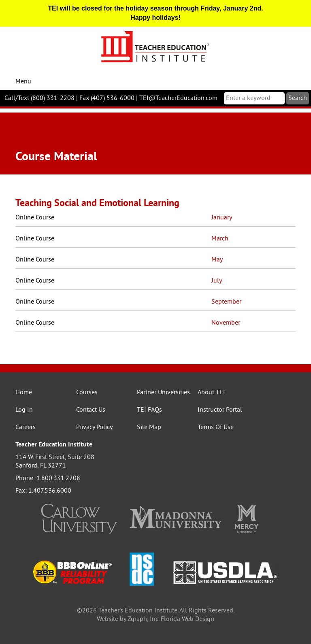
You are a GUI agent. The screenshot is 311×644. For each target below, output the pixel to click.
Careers (26, 427)
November (226, 323)
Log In (24, 410)
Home (24, 393)
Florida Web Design (187, 619)
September (226, 302)
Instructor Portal (220, 410)
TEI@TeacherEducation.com (178, 98)
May (217, 260)
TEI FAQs (149, 410)
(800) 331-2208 (53, 98)
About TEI (211, 393)
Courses (87, 393)
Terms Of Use (216, 427)
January (222, 218)
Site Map (149, 427)
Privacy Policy (94, 427)
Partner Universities (163, 393)
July (217, 281)
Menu (23, 82)
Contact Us (91, 410)
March (220, 239)
